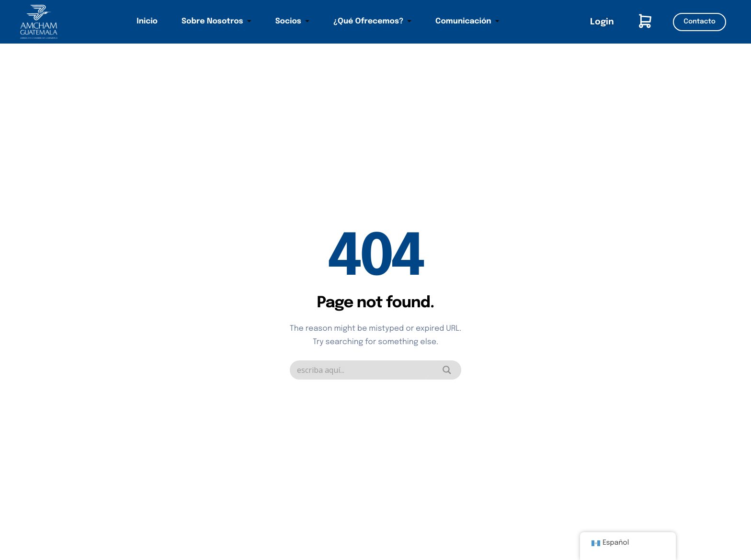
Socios (292, 22)
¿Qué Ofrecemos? (372, 22)
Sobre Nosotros (216, 22)
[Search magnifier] (447, 370)
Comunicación (467, 22)
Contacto (700, 22)
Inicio (147, 22)
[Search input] (364, 370)
